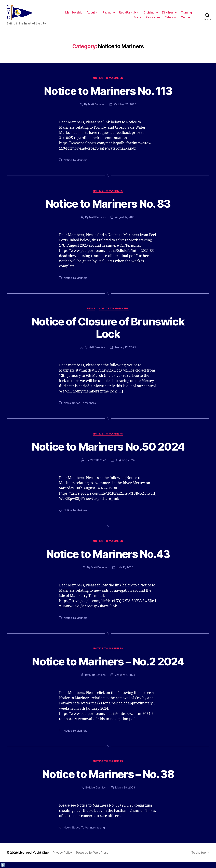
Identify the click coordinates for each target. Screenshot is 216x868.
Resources (153, 17)
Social (138, 17)
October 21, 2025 (125, 104)
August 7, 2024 (125, 460)
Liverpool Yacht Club (33, 853)
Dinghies (168, 12)
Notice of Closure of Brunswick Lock (108, 328)
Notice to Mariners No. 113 (108, 91)
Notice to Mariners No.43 (108, 554)
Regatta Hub (127, 12)
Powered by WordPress (92, 853)
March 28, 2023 (125, 787)
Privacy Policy (62, 853)
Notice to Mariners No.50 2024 (108, 447)
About (91, 12)
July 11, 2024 (125, 567)
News (91, 309)
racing (101, 827)
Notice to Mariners (108, 78)
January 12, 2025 (125, 347)
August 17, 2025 (125, 217)
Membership (74, 12)
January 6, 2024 (125, 675)
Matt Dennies (96, 104)
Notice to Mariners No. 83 (108, 204)
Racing (107, 12)
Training (187, 12)
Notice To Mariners (76, 160)
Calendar (171, 17)
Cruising (149, 12)
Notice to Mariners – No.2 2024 (108, 661)
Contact (186, 17)
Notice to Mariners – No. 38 (108, 774)
